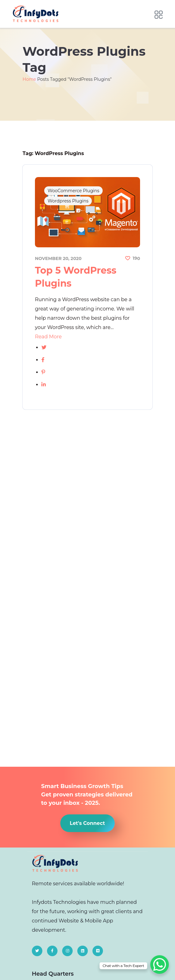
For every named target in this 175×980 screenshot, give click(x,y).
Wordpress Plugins (68, 201)
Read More (48, 337)
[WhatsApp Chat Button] (160, 965)
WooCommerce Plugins (73, 191)
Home (29, 79)
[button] (87, 823)
